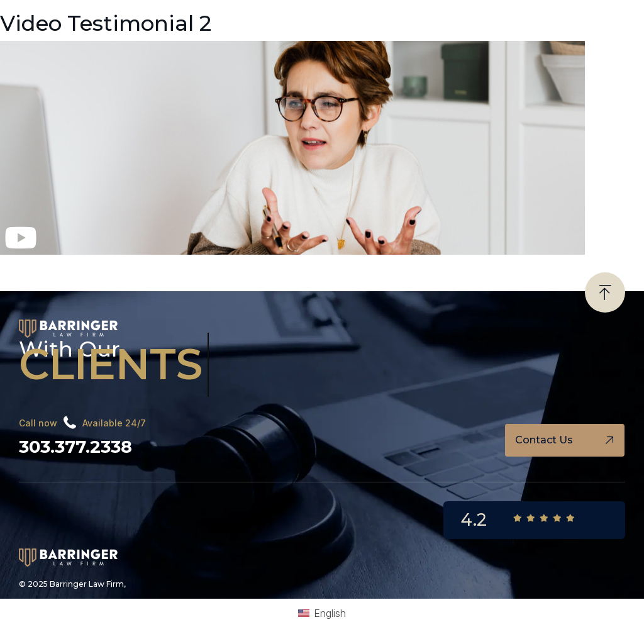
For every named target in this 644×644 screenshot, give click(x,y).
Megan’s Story (36, 266)
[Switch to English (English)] (322, 611)
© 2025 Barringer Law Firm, (72, 581)
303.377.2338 (75, 445)
